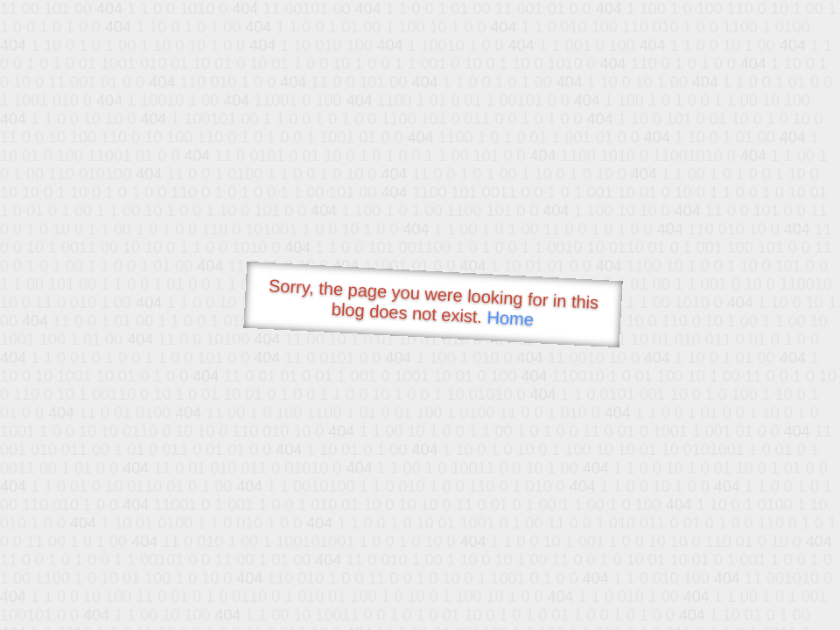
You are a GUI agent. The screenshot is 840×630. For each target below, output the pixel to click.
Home (510, 318)
